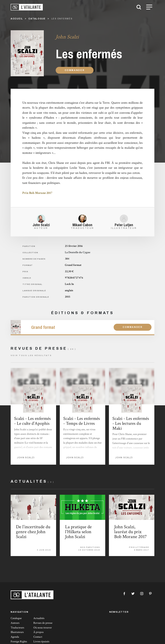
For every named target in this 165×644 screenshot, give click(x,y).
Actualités (39, 618)
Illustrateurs (17, 632)
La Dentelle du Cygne (78, 252)
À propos (38, 632)
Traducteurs (17, 628)
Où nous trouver (43, 628)
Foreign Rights (19, 642)
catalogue (37, 19)
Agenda (15, 637)
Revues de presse (43, 623)
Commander (75, 70)
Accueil (17, 19)
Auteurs (15, 623)
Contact (38, 637)
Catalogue (16, 618)
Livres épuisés (41, 642)
